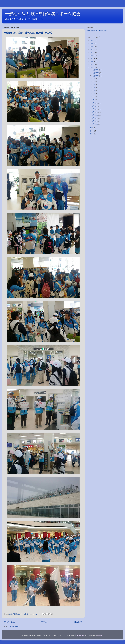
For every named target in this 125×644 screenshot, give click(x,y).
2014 (92, 131)
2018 (92, 61)
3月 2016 (95, 121)
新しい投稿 (9, 622)
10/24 (93, 84)
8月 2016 (95, 106)
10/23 (93, 87)
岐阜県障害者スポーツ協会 (97, 31)
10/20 (93, 96)
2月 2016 (95, 124)
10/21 (93, 93)
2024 (92, 43)
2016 (92, 67)
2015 (92, 128)
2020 (92, 55)
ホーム (44, 622)
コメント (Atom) (14, 626)
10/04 (93, 99)
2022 (92, 49)
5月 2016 (95, 115)
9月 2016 (95, 103)
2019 (92, 58)
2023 (92, 46)
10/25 (93, 81)
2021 (92, 52)
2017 (92, 64)
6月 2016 (95, 112)
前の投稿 (78, 622)
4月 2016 (95, 118)
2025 (92, 40)
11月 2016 (96, 73)
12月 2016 (96, 70)
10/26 (93, 78)
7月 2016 (95, 109)
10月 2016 (96, 76)
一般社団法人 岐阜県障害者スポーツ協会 (43, 14)
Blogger (100, 635)
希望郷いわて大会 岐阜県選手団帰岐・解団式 (28, 33)
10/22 (93, 90)
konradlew (81, 635)
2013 (92, 134)
